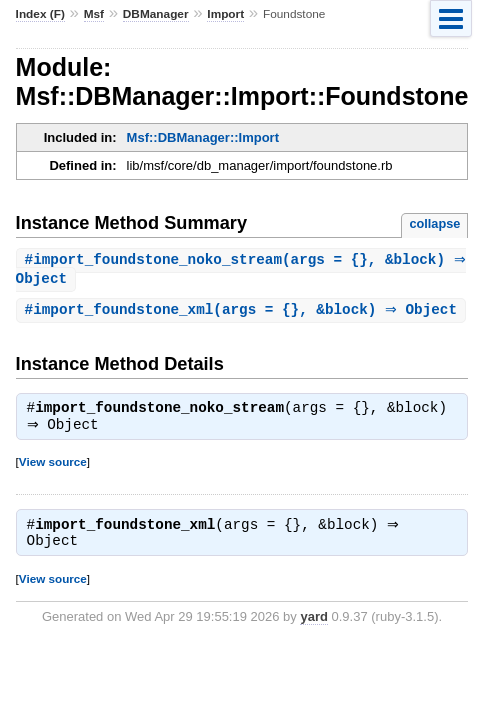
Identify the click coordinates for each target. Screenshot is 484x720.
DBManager (156, 14)
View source (53, 487)
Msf (94, 14)
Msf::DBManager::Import (203, 137)
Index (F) (40, 14)
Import (225, 14)
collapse (434, 223)
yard (313, 643)
